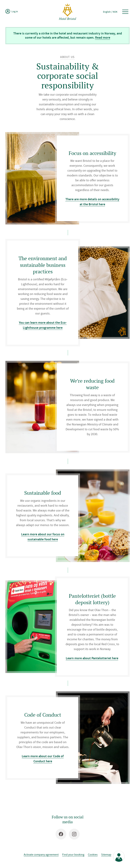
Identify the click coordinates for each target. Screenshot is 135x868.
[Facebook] (61, 834)
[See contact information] (119, 856)
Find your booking (73, 854)
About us (67, 57)
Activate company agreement (41, 854)
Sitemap (106, 854)
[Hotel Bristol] (67, 12)
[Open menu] (125, 12)
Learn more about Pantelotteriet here (92, 658)
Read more (103, 38)
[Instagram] (74, 834)
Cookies (93, 854)
